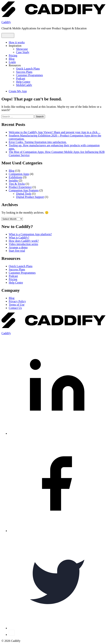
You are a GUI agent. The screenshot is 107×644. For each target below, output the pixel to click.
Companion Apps (19, 174)
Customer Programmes (29, 75)
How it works (17, 42)
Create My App (18, 91)
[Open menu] (8, 35)
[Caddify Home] (53, 16)
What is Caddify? (19, 238)
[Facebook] (57, 531)
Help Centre (23, 82)
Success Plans (24, 72)
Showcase (22, 49)
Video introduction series (23, 244)
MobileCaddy (24, 85)
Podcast (21, 78)
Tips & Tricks (17, 184)
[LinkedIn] (57, 433)
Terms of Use (17, 305)
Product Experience (20, 187)
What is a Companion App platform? (30, 234)
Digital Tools (24, 194)
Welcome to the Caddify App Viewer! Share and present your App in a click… (55, 132)
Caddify (6, 22)
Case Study (23, 52)
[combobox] (18, 117)
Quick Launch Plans (28, 69)
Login (12, 62)
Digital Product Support (30, 197)
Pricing (13, 55)
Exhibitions (16, 177)
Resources (15, 65)
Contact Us (15, 308)
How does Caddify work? (24, 241)
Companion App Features (24, 190)
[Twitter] (57, 628)
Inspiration (15, 46)
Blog (12, 59)
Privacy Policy (17, 301)
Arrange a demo (18, 247)
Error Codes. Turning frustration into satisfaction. (38, 142)
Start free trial (17, 251)
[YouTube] (12, 635)
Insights (13, 180)
